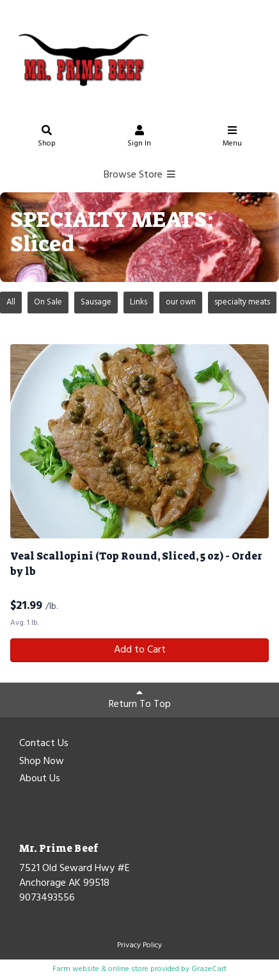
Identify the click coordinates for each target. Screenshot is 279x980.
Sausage (96, 302)
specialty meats (242, 302)
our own (181, 302)
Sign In (139, 138)
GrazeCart (209, 969)
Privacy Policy (139, 945)
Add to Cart (140, 650)
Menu (232, 138)
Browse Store (140, 175)
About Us (40, 779)
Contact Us (44, 744)
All (11, 302)
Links (139, 302)
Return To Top (140, 700)
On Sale (48, 302)
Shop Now (42, 762)
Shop (47, 138)
